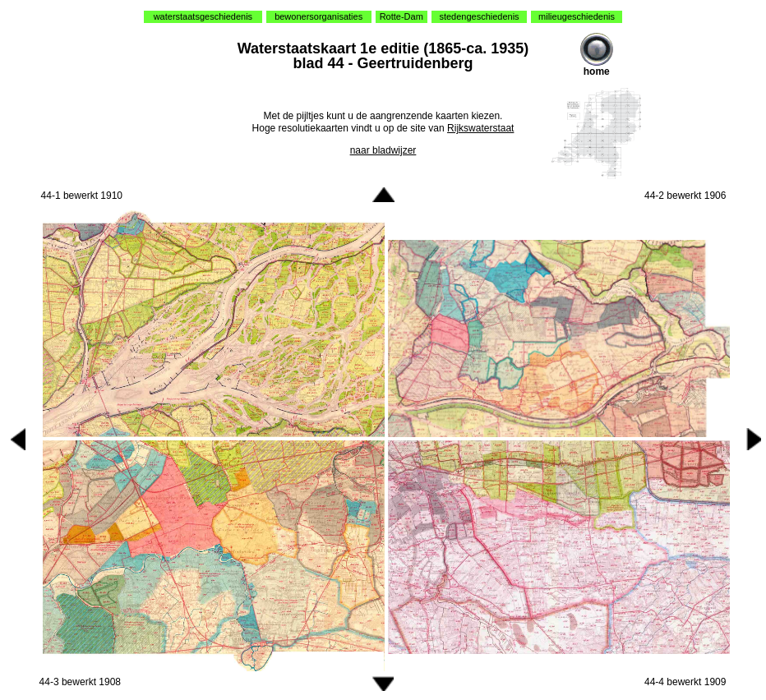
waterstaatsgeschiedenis (203, 16)
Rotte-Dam (401, 16)
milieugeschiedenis (577, 16)
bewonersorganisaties (318, 16)
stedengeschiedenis (479, 16)
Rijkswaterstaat (480, 128)
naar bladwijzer (383, 150)
